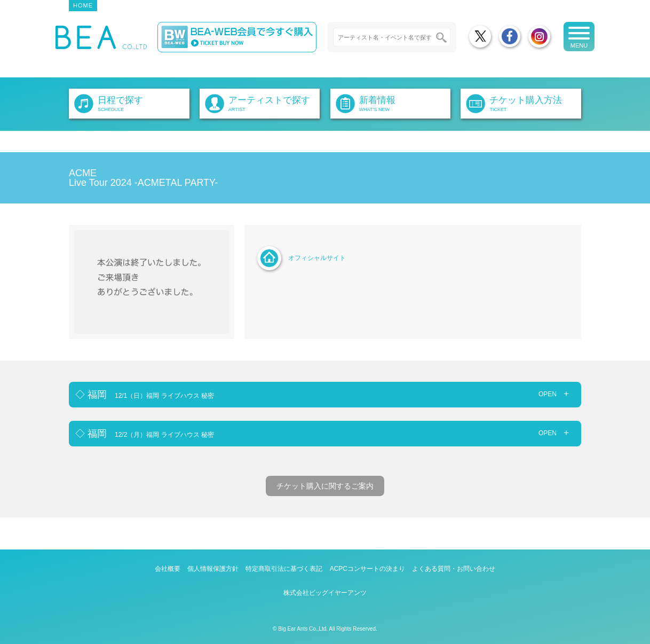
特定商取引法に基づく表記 (284, 569)
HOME (83, 5)
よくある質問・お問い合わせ (454, 569)
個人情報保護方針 (213, 569)
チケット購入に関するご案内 (325, 486)
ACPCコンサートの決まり (367, 569)
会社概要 (168, 569)
